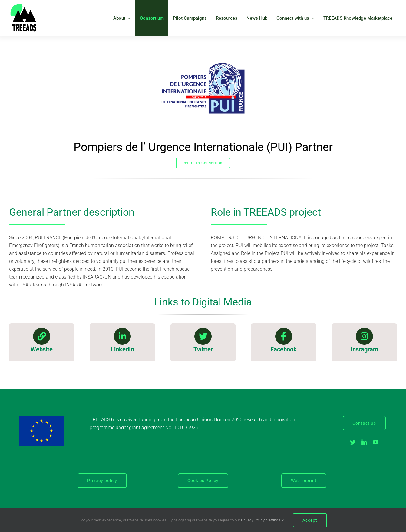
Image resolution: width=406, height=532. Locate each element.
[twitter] (353, 442)
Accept (310, 520)
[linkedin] (364, 442)
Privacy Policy (253, 520)
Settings (275, 520)
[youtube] (376, 442)
